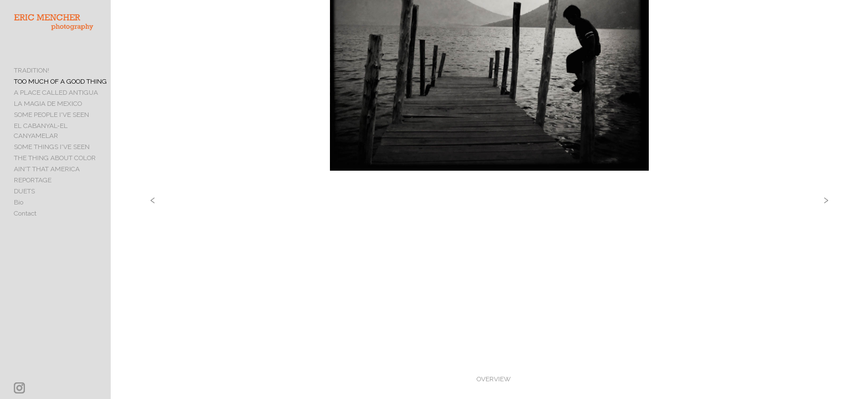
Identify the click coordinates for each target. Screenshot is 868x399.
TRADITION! (32, 80)
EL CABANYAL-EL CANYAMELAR (64, 135)
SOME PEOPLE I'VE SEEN (51, 124)
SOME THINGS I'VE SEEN (52, 146)
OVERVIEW (520, 379)
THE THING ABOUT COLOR (55, 157)
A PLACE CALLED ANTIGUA (56, 102)
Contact (25, 213)
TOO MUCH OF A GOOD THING (60, 91)
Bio (19, 202)
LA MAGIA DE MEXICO (48, 113)
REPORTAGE (33, 180)
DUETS (24, 191)
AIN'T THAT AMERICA (47, 168)
